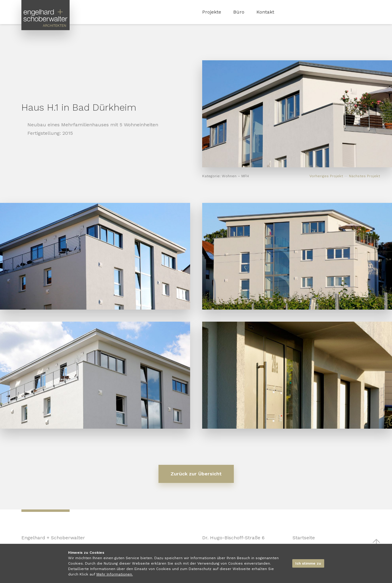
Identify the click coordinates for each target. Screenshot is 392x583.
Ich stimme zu (308, 563)
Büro (239, 12)
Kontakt (265, 12)
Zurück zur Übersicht (196, 474)
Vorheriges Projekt (326, 176)
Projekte (212, 12)
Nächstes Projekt (364, 176)
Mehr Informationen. (115, 574)
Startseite (304, 538)
